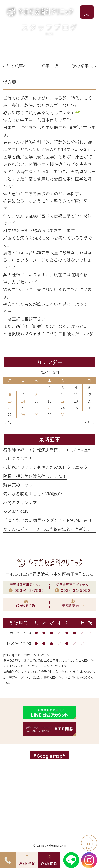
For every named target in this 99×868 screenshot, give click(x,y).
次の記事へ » (84, 66)
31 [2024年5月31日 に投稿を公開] (63, 415)
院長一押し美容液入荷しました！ (35, 476)
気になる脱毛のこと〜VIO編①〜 (34, 494)
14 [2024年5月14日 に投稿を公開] (23, 401)
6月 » (90, 422)
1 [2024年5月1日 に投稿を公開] (36, 387)
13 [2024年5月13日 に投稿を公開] (10, 401)
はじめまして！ (18, 458)
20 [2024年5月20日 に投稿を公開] (10, 408)
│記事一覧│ (50, 66)
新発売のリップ (18, 485)
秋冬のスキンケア (20, 502)
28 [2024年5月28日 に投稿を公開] (23, 415)
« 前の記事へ (15, 66)
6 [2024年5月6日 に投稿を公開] (10, 394)
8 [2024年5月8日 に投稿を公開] (36, 394)
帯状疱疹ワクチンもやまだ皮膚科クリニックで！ (50, 467)
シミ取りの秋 (16, 511)
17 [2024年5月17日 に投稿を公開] (63, 401)
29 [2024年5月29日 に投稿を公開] (36, 415)
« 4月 (9, 422)
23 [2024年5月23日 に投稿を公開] (49, 408)
